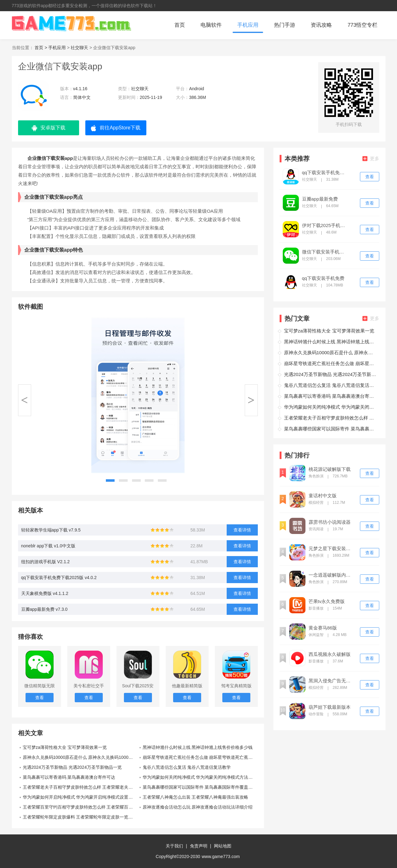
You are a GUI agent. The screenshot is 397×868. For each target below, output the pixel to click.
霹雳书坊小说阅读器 (330, 522)
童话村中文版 (323, 496)
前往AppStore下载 (116, 128)
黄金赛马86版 (323, 628)
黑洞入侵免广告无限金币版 (332, 681)
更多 (371, 158)
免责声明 (199, 846)
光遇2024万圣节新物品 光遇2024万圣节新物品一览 (72, 767)
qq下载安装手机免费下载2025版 (325, 173)
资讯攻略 (321, 25)
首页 (180, 25)
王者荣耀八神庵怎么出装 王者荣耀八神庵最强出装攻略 (196, 797)
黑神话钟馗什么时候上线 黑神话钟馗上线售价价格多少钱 (198, 747)
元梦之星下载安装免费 (332, 549)
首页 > (41, 48)
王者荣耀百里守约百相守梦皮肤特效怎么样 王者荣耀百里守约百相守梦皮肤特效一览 (80, 807)
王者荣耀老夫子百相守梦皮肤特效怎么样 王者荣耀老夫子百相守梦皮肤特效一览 (80, 787)
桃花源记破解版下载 (330, 469)
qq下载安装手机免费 (323, 278)
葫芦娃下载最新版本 (330, 707)
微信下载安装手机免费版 (325, 252)
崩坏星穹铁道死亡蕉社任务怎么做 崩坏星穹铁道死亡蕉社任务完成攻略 (200, 757)
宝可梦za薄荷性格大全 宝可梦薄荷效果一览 (65, 747)
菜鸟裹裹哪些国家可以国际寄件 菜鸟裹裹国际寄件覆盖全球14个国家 (200, 787)
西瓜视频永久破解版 (330, 654)
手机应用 (248, 25)
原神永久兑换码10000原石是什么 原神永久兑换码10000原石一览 (80, 757)
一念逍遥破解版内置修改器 (332, 575)
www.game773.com (221, 856)
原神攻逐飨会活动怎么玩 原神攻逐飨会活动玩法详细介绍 (198, 807)
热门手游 (285, 25)
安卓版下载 (49, 128)
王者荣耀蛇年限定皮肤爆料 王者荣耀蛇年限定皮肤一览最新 (80, 817)
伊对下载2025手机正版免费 (325, 225)
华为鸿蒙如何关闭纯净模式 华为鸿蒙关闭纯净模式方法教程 (200, 777)
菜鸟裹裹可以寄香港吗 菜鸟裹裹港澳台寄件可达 (69, 777)
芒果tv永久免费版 (327, 601)
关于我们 (174, 846)
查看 (370, 177)
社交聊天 (79, 48)
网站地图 (223, 846)
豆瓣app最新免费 (320, 199)
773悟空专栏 (362, 25)
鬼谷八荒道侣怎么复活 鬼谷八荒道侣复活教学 (187, 767)
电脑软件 (211, 25)
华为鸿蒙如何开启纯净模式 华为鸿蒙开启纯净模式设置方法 (80, 797)
